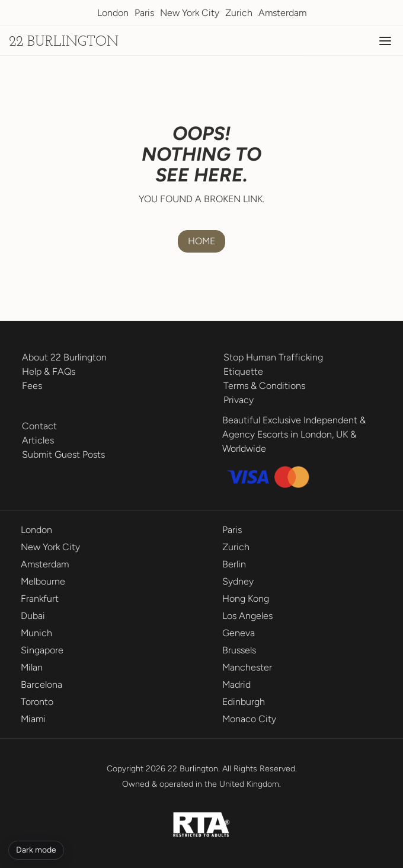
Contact (39, 426)
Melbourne (43, 581)
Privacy (239, 400)
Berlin (234, 564)
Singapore (42, 650)
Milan (32, 667)
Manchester (247, 667)
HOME (201, 241)
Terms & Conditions (264, 386)
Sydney (238, 581)
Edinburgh (244, 702)
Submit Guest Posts (63, 454)
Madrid (236, 684)
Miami (33, 719)
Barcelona (41, 684)
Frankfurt (40, 599)
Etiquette (243, 371)
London (113, 13)
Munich (36, 633)
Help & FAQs (49, 371)
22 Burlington (64, 42)
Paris (144, 13)
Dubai (33, 616)
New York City (190, 13)
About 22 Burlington (64, 357)
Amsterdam (282, 13)
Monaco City (249, 719)
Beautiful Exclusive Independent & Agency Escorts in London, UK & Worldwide (294, 434)
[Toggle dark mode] (36, 850)
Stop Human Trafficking (273, 357)
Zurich (239, 13)
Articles (38, 440)
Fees (32, 386)
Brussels (239, 650)
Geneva (239, 633)
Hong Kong (246, 599)
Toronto (37, 702)
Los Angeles (247, 616)
